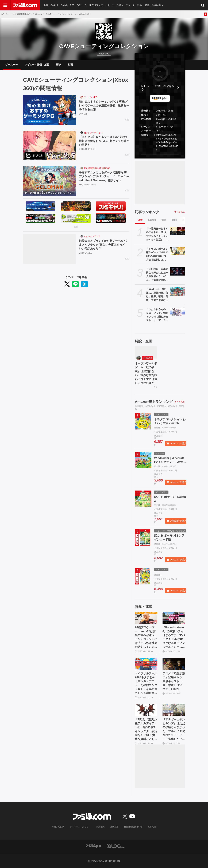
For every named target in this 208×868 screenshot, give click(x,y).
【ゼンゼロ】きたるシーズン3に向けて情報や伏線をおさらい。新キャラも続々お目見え (104, 141)
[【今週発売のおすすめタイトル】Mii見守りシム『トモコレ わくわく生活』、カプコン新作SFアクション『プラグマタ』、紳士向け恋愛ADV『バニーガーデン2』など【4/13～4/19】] (177, 231)
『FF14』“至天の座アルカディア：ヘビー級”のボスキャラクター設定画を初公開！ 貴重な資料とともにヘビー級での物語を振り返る (146, 730)
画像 (59, 65)
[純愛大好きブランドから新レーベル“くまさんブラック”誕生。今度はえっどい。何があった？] (50, 249)
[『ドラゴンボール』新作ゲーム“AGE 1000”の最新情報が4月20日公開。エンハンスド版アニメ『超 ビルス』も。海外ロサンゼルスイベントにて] (177, 251)
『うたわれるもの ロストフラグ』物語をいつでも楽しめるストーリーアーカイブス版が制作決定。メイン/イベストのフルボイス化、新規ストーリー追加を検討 (157, 315)
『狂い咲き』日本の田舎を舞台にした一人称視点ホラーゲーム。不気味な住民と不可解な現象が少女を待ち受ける (157, 275)
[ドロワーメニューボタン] (5, 5)
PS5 (72, 5)
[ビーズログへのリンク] (116, 846)
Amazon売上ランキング (154, 402)
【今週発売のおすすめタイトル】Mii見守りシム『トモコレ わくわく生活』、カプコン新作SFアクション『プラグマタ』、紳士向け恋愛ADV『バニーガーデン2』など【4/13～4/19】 (157, 234)
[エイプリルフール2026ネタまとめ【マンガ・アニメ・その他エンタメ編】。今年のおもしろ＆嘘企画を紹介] (146, 664)
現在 (140, 220)
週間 (164, 220)
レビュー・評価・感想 (37, 65)
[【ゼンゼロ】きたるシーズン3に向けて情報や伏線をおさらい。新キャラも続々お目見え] (50, 146)
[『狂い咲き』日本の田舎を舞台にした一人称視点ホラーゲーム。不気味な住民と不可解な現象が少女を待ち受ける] (177, 271)
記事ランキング (147, 212)
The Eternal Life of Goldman (97, 168)
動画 (140, 5)
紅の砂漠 (148, 358)
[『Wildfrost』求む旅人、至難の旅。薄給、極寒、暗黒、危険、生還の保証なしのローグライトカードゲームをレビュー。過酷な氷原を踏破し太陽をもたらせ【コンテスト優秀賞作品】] (177, 292)
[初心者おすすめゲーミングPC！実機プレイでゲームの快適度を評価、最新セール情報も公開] (50, 110)
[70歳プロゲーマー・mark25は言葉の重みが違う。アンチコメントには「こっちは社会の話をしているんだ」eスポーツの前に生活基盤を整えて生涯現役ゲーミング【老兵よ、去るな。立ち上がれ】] (146, 618)
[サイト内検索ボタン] (203, 5)
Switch (64, 5)
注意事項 (114, 827)
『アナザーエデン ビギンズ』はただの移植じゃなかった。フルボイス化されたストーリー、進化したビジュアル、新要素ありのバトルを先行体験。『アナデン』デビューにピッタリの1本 (174, 730)
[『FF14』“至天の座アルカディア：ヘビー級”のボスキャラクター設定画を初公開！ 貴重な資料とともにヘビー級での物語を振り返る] (146, 710)
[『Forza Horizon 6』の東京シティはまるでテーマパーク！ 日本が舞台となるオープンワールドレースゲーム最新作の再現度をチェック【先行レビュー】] (174, 618)
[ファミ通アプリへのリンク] (93, 846)
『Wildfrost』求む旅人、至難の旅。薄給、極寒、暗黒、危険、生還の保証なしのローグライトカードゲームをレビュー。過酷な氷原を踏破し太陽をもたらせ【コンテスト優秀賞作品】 (157, 295)
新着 (46, 5)
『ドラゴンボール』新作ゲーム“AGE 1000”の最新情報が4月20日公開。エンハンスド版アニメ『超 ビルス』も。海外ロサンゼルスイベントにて (157, 254)
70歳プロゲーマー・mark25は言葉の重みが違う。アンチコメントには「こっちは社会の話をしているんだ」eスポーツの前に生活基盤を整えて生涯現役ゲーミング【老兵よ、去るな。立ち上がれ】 (146, 637)
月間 (174, 220)
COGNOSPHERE (87, 149)
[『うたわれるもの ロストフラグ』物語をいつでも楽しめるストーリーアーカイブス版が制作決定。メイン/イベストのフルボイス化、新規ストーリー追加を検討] (177, 312)
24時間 (152, 220)
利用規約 (100, 827)
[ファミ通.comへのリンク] (25, 5)
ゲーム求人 (118, 5)
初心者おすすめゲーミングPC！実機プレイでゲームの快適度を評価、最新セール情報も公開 (104, 106)
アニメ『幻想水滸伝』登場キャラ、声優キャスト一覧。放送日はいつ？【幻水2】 (174, 681)
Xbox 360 (161, 119)
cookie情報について (133, 827)
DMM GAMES (85, 253)
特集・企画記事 (153, 5)
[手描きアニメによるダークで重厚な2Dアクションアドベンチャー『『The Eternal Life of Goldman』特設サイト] (50, 181)
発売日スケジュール (99, 5)
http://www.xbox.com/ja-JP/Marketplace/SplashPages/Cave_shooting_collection (167, 142)
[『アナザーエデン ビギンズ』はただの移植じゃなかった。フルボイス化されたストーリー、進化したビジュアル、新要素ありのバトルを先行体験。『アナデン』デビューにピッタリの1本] (174, 710)
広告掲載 (152, 827)
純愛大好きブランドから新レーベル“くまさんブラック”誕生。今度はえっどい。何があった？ (103, 245)
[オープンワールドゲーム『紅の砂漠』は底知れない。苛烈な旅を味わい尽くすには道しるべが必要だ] (146, 352)
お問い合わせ (58, 827)
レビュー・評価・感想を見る (158, 88)
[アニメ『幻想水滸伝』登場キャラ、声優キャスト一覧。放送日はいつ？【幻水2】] (174, 664)
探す (165, 98)
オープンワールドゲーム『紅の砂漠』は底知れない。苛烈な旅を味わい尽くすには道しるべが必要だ (146, 373)
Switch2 (55, 5)
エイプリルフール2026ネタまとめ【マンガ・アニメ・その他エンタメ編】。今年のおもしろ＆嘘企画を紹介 (146, 683)
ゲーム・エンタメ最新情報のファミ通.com (22, 14)
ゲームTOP (12, 65)
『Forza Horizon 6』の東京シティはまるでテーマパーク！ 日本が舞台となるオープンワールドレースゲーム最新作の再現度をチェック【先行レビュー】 (174, 637)
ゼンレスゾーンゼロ (93, 133)
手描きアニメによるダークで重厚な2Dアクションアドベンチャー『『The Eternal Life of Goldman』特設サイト (104, 176)
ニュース (130, 5)
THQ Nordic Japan (88, 185)
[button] (160, 154)
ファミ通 (83, 114)
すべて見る (180, 212)
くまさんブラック (92, 236)
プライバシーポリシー (80, 827)
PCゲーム (82, 5)
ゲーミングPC (90, 97)
